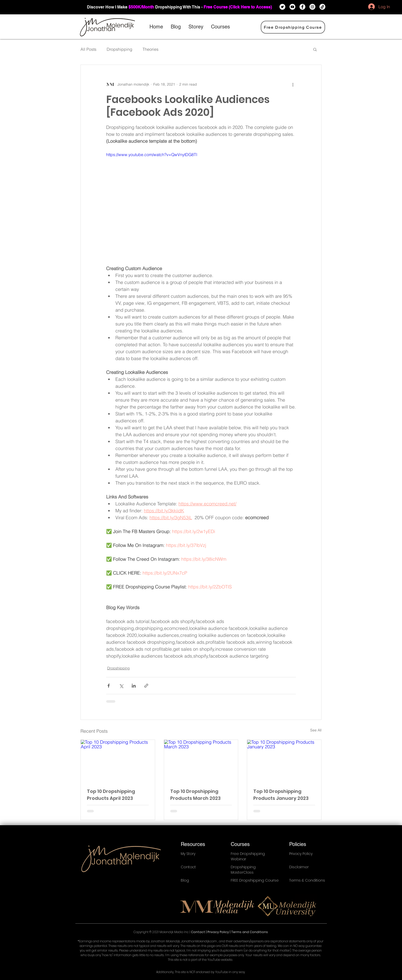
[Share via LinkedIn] (134, 686)
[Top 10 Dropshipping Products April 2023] (118, 761)
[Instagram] (312, 7)
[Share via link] (146, 686)
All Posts (88, 49)
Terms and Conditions (250, 932)
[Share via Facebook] (109, 686)
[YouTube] (292, 7)
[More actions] (293, 84)
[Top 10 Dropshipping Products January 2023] (284, 761)
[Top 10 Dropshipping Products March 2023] (201, 761)
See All (316, 730)
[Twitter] (282, 7)
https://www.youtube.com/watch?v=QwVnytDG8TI (152, 155)
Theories (150, 49)
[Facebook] (302, 7)
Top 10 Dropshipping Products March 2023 (195, 795)
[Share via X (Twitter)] (121, 686)
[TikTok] (322, 7)
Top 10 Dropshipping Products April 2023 (111, 795)
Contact (198, 932)
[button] (315, 49)
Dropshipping (119, 49)
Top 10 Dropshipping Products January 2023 (281, 795)
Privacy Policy (219, 932)
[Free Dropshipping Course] (293, 27)
